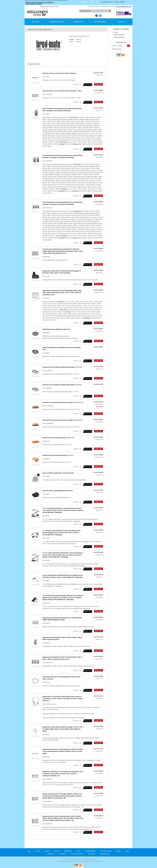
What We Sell (63, 854)
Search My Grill (68, 851)
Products (37, 851)
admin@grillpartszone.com (124, 7)
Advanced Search (117, 49)
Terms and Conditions (106, 851)
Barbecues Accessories (57, 22)
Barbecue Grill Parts (105, 854)
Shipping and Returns (91, 851)
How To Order (92, 854)
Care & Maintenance (100, 22)
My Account (84, 2)
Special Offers (78, 22)
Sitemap (127, 851)
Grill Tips (118, 851)
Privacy (78, 851)
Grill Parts (35, 22)
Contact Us (122, 22)
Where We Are (51, 854)
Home (29, 851)
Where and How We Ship (77, 854)
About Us (47, 851)
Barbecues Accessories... (119, 37)
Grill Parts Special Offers (119, 35)
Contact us (57, 851)
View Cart (92, 2)
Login (97, 2)
